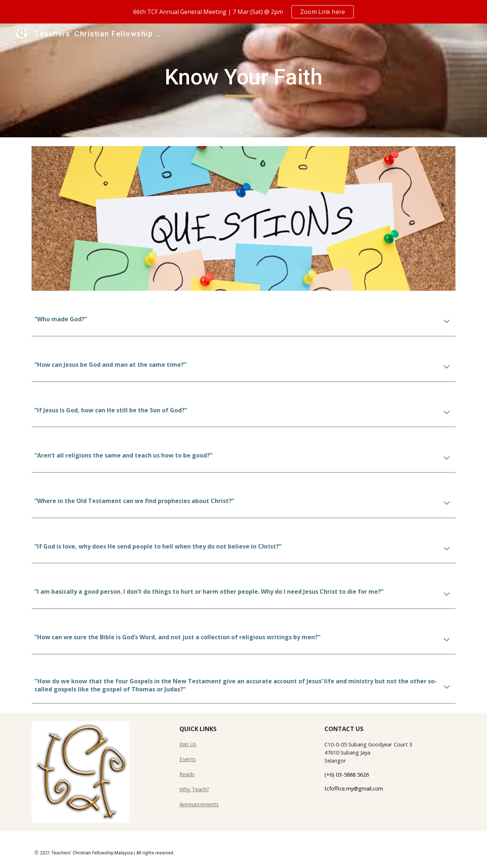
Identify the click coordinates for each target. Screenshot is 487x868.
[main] (244, 80)
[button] (447, 322)
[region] (243, 12)
